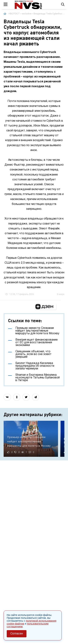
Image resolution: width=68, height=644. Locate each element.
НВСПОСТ (14, 14)
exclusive (27, 14)
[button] (45, 307)
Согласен (17, 634)
